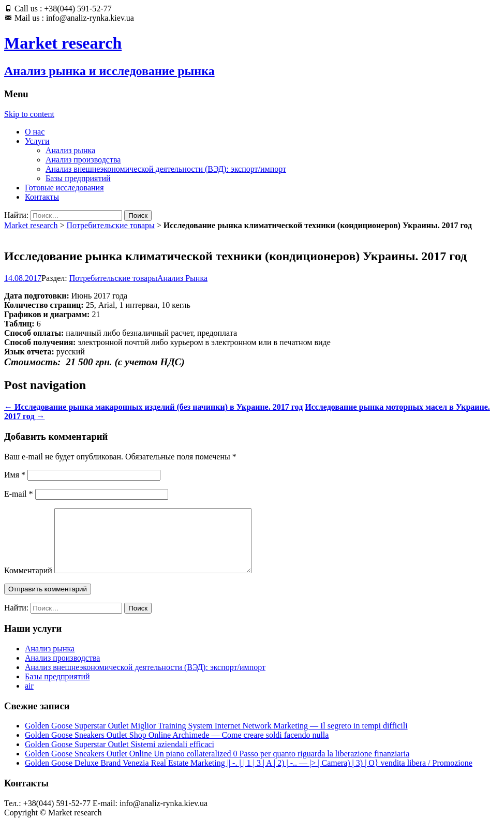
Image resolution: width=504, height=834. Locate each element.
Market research (31, 225)
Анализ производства (83, 160)
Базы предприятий (78, 178)
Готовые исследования (64, 188)
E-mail (19, 494)
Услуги (37, 141)
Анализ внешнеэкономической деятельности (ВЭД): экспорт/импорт (166, 169)
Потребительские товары (111, 225)
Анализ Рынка (182, 278)
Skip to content (29, 114)
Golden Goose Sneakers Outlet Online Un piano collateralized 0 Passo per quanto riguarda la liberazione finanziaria (217, 766)
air (29, 698)
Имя (15, 475)
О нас (35, 132)
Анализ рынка (70, 150)
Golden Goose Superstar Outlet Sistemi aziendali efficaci (120, 757)
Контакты (42, 197)
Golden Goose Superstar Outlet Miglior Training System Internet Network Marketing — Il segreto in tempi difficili (216, 738)
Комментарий (28, 583)
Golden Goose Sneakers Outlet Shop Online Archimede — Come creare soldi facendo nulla (177, 747)
